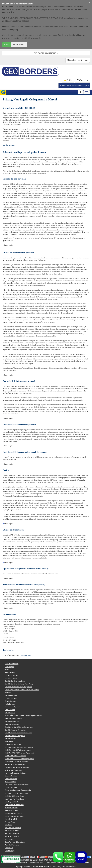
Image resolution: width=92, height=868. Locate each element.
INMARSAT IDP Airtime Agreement (17, 762)
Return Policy (10, 851)
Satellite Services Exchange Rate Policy (19, 684)
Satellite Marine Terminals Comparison (18, 733)
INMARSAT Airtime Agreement (16, 756)
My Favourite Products (13, 828)
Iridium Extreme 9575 (13, 721)
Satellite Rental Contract (14, 744)
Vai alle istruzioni (9, 145)
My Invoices (9, 839)
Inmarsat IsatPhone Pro (13, 718)
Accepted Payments (12, 845)
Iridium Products (11, 739)
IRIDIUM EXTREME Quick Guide (17, 793)
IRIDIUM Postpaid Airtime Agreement (18, 750)
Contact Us (9, 848)
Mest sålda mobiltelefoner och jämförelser (24, 715)
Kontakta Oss (11, 695)
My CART (8, 825)
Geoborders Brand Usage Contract (17, 784)
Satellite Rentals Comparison (15, 736)
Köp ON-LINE (11, 819)
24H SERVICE (10, 713)
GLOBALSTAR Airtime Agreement (17, 767)
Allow (7, 45)
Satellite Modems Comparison (16, 730)
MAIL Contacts (10, 704)
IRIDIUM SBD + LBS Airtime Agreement (19, 747)
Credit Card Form (11, 787)
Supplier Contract (11, 776)
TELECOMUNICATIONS (46, 53)
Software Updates (11, 808)
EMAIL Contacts (11, 701)
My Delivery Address (12, 836)
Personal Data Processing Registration (19, 687)
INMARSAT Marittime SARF (15, 816)
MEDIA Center (10, 672)
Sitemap (8, 693)
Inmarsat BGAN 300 (12, 724)
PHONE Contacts (11, 698)
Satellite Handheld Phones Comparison (19, 727)
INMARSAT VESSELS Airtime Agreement (19, 759)
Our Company (10, 667)
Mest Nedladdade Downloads (18, 790)
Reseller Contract (11, 779)
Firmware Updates (11, 810)
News (7, 670)
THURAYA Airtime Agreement (15, 764)
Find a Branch (10, 710)
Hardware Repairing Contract (15, 773)
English (22, 857)
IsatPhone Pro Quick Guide (15, 799)
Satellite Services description (15, 681)
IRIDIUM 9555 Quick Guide (15, 796)
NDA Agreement (11, 782)
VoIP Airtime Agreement (13, 770)
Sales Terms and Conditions (15, 842)
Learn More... (19, 45)
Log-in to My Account (78, 60)
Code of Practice (11, 678)
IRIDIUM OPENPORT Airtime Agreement (19, 753)
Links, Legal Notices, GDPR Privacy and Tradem (22, 690)
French (31, 857)
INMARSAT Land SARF (13, 813)
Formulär (9, 741)
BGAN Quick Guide (12, 802)
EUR (68, 80)
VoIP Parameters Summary (15, 805)
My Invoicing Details (12, 833)
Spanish (50, 857)
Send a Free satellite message (75, 86)
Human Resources (12, 675)
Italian (40, 857)
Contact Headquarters (13, 707)
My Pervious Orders (12, 831)
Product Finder (10, 822)
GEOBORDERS (26, 655)
